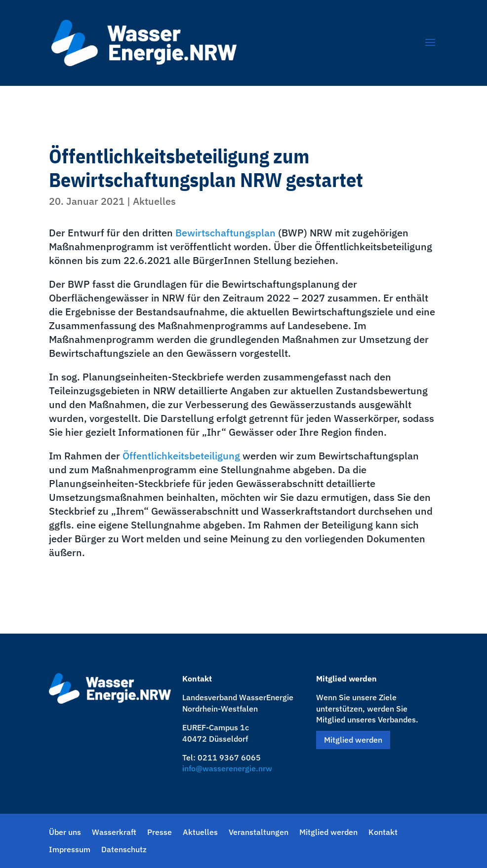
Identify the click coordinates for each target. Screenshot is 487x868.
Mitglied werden (353, 740)
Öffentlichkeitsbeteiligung (181, 456)
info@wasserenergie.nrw (227, 768)
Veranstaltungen (259, 832)
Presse (160, 832)
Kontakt (383, 832)
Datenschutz (124, 849)
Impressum (70, 849)
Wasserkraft (114, 832)
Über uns (65, 832)
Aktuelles (154, 201)
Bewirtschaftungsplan (225, 233)
